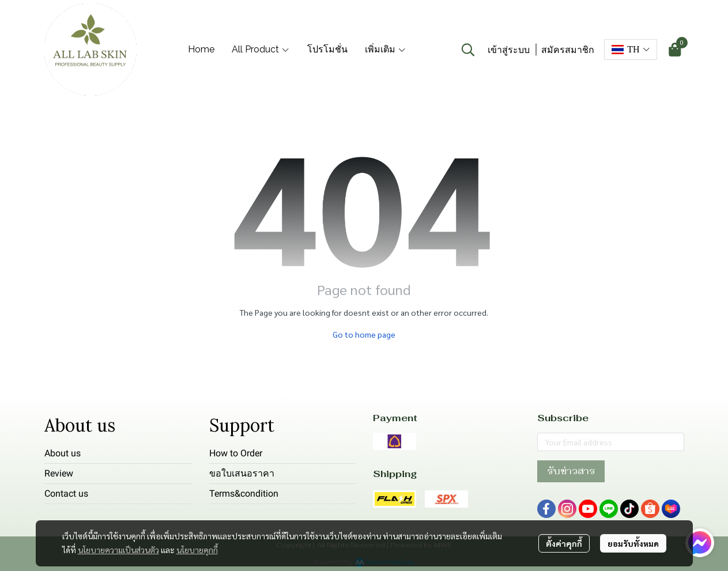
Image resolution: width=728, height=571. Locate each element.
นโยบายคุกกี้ (197, 550)
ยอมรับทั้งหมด (633, 543)
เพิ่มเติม (386, 49)
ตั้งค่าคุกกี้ (564, 543)
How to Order (236, 453)
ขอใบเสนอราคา (242, 473)
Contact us (66, 494)
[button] (468, 50)
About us (63, 453)
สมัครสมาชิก (568, 50)
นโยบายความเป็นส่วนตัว (118, 550)
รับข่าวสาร (571, 471)
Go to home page (364, 334)
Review (59, 473)
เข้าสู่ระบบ (509, 50)
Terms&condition (244, 494)
